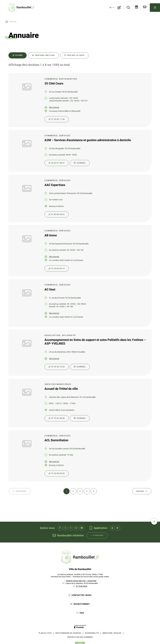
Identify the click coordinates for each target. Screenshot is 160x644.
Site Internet (54, 106)
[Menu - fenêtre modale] (155, 7)
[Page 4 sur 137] (87, 490)
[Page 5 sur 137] (94, 490)
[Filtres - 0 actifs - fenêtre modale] (18, 55)
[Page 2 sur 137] (73, 490)
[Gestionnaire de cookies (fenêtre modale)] (68, 632)
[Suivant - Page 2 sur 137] (142, 490)
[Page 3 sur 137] (80, 490)
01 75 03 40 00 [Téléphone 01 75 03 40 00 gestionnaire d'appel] (81, 585)
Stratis (80, 642)
